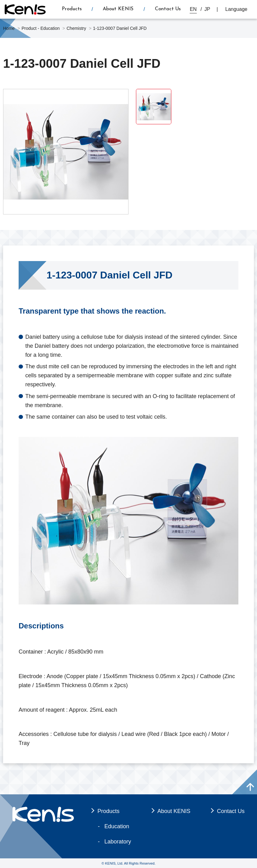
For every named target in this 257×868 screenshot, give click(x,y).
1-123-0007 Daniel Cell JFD (120, 28)
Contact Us (168, 9)
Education (117, 826)
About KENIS (118, 9)
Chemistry (76, 28)
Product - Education (41, 28)
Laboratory (118, 842)
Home (9, 28)
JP (207, 9)
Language (236, 9)
